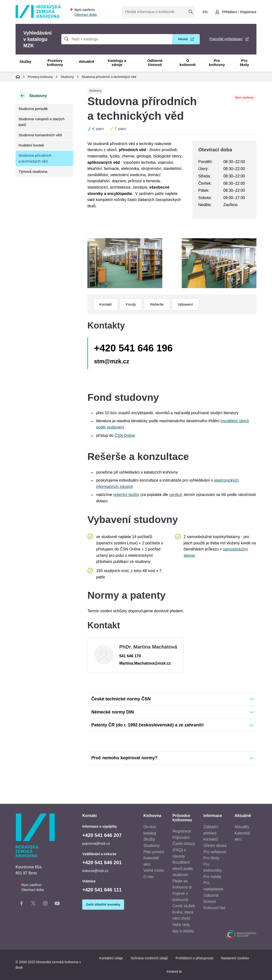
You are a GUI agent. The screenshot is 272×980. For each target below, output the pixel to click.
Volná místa (154, 870)
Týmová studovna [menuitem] (33, 171)
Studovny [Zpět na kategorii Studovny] (38, 96)
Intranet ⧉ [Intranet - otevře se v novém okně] (174, 971)
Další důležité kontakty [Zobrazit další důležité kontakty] (103, 904)
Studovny (67, 77)
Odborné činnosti (155, 63)
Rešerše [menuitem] (157, 304)
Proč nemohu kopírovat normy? (124, 758)
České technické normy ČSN (121, 699)
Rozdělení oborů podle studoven (183, 869)
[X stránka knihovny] (33, 904)
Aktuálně (86, 61)
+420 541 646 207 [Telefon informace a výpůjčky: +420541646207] (102, 835)
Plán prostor (154, 852)
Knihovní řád (214, 908)
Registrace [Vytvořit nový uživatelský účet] (248, 12)
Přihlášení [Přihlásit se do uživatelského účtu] (230, 12)
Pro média (212, 877)
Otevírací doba (86, 15)
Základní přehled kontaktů (211, 833)
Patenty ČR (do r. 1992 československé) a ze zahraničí (147, 725)
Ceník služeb (184, 906)
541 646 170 (130, 656)
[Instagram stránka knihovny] (45, 904)
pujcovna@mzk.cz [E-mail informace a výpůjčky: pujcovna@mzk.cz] (96, 843)
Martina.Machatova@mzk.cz (145, 663)
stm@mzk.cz (112, 361)
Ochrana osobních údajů (149, 958)
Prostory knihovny (55, 63)
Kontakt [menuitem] (105, 304)
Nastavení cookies (235, 958)
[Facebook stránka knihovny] (21, 904)
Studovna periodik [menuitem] (33, 109)
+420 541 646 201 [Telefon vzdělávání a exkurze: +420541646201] (102, 862)
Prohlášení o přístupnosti (195, 958)
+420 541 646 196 (133, 348)
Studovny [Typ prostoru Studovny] (95, 91)
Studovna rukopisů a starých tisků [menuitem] (41, 122)
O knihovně (188, 63)
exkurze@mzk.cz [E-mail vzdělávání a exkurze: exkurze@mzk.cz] (95, 871)
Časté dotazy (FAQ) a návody (184, 850)
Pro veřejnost (215, 852)
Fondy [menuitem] (131, 304)
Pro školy (244, 63)
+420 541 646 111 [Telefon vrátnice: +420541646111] (102, 890)
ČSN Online (125, 435)
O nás (149, 877)
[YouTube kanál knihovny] (57, 904)
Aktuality (242, 827)
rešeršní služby (126, 495)
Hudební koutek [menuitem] (31, 145)
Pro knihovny (217, 63)
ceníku (175, 495)
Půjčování (181, 838)
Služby (25, 61)
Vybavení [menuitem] (185, 304)
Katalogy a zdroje (117, 63)
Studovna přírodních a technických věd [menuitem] (35, 158)
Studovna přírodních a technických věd (109, 77)
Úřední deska (215, 846)
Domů (18, 77)
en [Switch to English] (205, 12)
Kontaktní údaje (111, 958)
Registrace (182, 831)
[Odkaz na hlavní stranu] (38, 17)
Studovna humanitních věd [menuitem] (40, 135)
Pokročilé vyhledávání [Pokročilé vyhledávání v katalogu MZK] (226, 39)
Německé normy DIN (113, 712)
